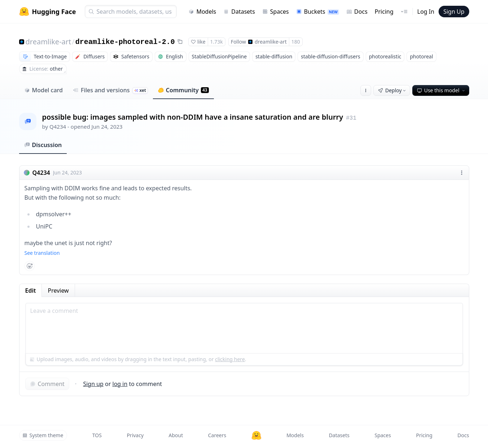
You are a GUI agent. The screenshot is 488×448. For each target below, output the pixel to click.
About (176, 435)
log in (120, 384)
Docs (357, 12)
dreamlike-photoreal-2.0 (125, 42)
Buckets (318, 12)
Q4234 (58, 127)
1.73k (217, 42)
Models (202, 12)
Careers (217, 435)
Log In (426, 12)
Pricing (384, 12)
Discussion (43, 145)
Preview (58, 290)
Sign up (93, 384)
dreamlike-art (49, 42)
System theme (43, 435)
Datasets (239, 12)
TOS (97, 435)
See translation (42, 253)
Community (183, 90)
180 (296, 42)
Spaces (276, 12)
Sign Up (454, 12)
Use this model (441, 90)
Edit (31, 290)
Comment (47, 384)
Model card (43, 90)
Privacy (135, 435)
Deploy (392, 90)
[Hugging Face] (256, 435)
